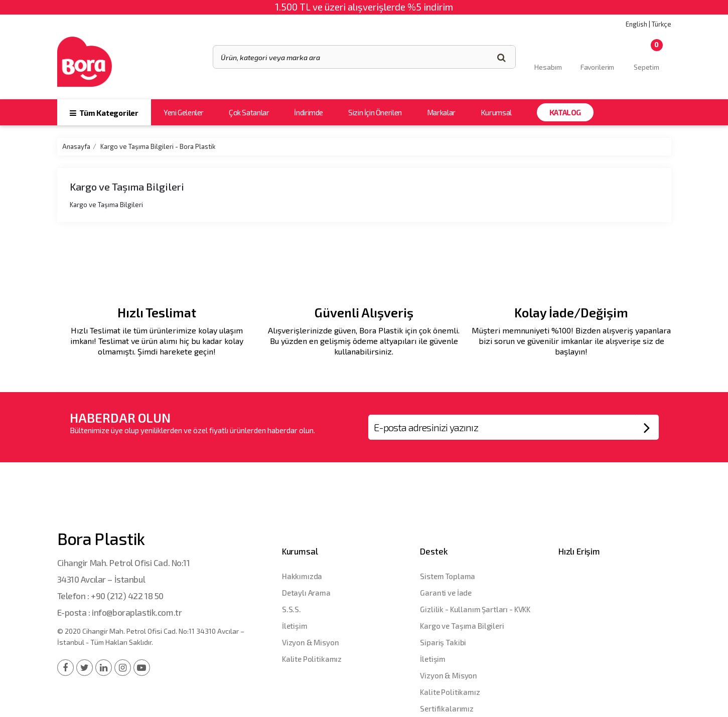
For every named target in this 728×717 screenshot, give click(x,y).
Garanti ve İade (446, 593)
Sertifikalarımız (447, 708)
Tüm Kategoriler (104, 113)
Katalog (565, 112)
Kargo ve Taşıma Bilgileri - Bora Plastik (158, 146)
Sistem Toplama (448, 576)
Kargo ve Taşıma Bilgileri (462, 626)
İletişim (295, 626)
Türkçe (662, 24)
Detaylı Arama (306, 593)
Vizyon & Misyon (311, 642)
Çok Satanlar (249, 112)
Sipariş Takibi (443, 642)
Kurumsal (496, 112)
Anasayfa (76, 146)
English (636, 24)
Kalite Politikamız (312, 659)
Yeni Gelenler (184, 112)
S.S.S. (292, 609)
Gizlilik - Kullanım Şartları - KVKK (475, 609)
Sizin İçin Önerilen (375, 112)
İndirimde (309, 112)
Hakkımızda (302, 576)
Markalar (441, 112)
